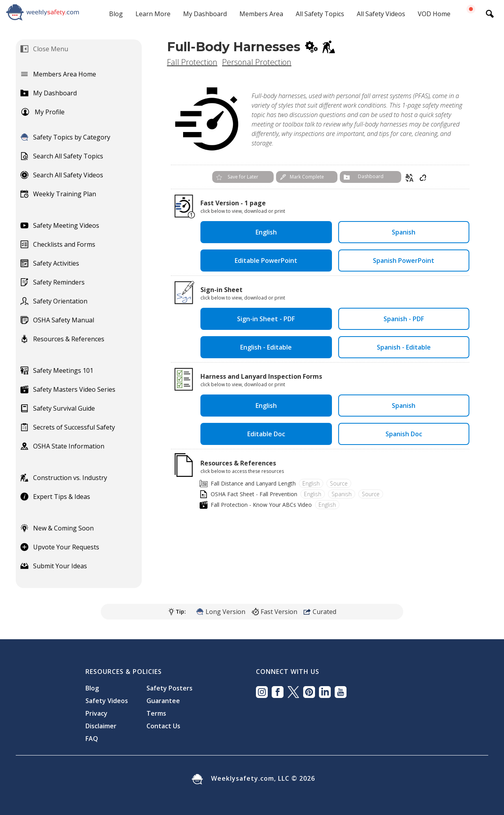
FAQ (92, 739)
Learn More (153, 14)
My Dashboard (205, 14)
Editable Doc (266, 434)
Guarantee (163, 701)
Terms (156, 713)
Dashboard (371, 176)
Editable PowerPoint (266, 261)
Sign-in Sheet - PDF (266, 319)
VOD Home (434, 14)
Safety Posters (170, 688)
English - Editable (266, 347)
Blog (116, 14)
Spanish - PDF (404, 319)
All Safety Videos (381, 14)
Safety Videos (107, 701)
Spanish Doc (404, 434)
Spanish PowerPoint (404, 261)
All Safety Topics (320, 14)
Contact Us (163, 726)
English (266, 232)
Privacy (96, 713)
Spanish (404, 232)
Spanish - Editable (404, 347)
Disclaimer (101, 726)
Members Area (261, 14)
